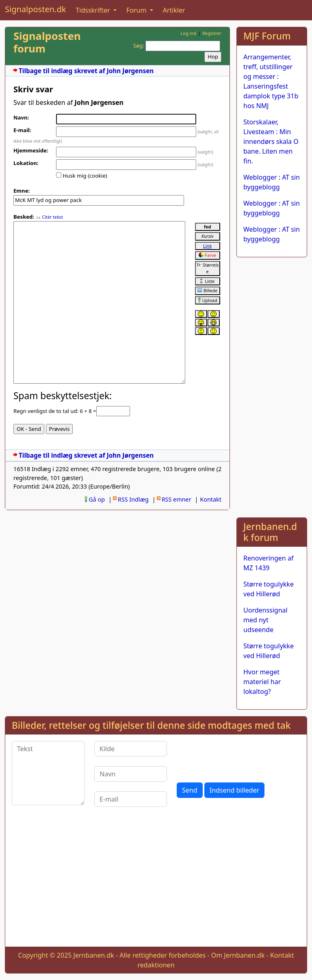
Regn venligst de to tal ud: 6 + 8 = (55, 411)
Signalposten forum (47, 42)
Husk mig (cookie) (85, 176)
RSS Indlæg (133, 499)
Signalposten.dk (35, 9)
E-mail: (22, 130)
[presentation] (238, 757)
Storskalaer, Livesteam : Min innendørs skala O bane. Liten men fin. (271, 141)
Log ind (188, 33)
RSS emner (177, 499)
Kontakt (211, 499)
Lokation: (26, 163)
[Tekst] (48, 773)
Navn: (21, 117)
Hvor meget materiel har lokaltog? (262, 682)
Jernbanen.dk (94, 955)
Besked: (24, 217)
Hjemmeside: (31, 150)
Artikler (174, 10)
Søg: (139, 46)
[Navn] (131, 774)
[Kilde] (131, 749)
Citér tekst (52, 217)
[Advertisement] (272, 386)
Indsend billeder (234, 790)
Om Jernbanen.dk (238, 955)
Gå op (97, 499)
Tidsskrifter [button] (94, 10)
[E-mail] (131, 799)
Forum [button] (137, 10)
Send (190, 790)
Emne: (22, 191)
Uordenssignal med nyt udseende (265, 620)
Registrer (212, 33)
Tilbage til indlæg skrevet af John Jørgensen (86, 71)
